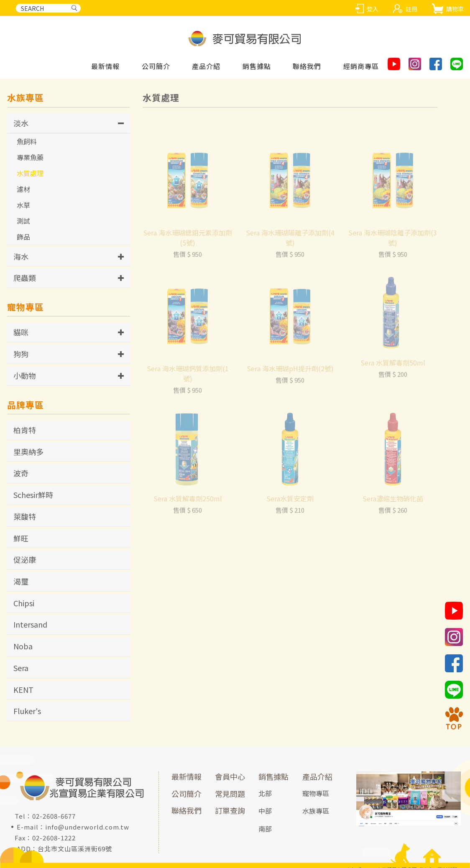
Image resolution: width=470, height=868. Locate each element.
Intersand (30, 624)
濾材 (23, 189)
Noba (23, 646)
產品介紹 (317, 776)
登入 (373, 9)
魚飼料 (27, 141)
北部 (265, 793)
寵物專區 (316, 793)
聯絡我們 (186, 810)
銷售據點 (273, 776)
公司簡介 (186, 794)
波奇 (21, 473)
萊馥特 (25, 516)
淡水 (21, 123)
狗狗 (21, 354)
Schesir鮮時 (33, 495)
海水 (21, 256)
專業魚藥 (30, 157)
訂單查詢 (230, 810)
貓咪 (21, 332)
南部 (265, 829)
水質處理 (30, 173)
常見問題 (230, 794)
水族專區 (316, 811)
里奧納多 (28, 452)
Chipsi (24, 603)
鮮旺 (21, 538)
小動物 (25, 375)
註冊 (411, 9)
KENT (23, 689)
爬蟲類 (25, 278)
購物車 (455, 9)
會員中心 (230, 776)
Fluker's (27, 711)
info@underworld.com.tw (87, 827)
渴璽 (21, 581)
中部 (265, 811)
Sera (21, 668)
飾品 (23, 237)
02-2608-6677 (54, 816)
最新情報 (186, 776)
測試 (23, 221)
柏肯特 (25, 430)
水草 (23, 205)
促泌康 (25, 559)
